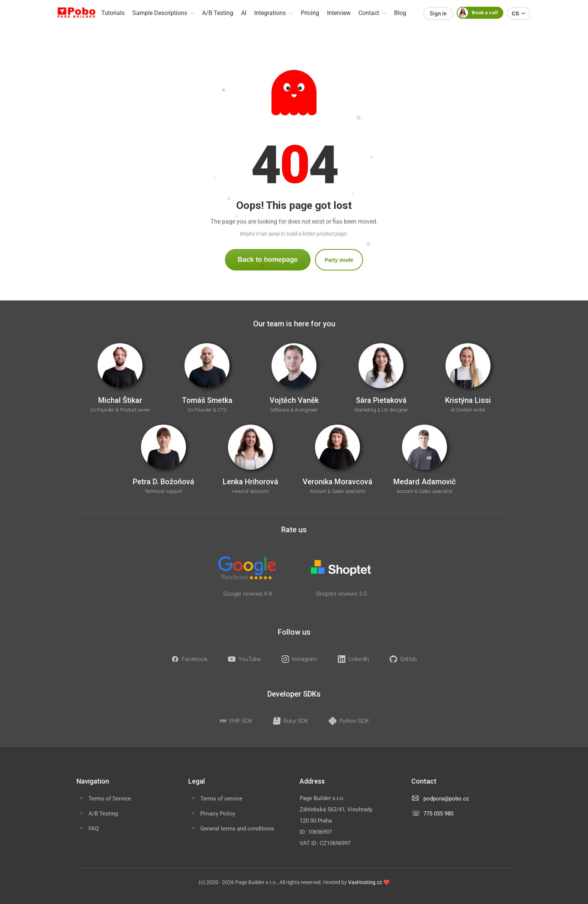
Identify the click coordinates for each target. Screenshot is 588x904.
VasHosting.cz (365, 882)
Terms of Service (110, 799)
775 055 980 (438, 814)
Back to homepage (268, 260)
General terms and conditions (237, 829)
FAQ (94, 829)
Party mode (339, 260)
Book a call (477, 13)
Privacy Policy (218, 814)
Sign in (438, 14)
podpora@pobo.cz (446, 799)
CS (519, 14)
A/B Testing (103, 814)
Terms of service (221, 799)
